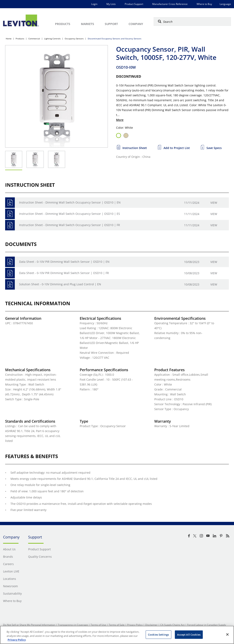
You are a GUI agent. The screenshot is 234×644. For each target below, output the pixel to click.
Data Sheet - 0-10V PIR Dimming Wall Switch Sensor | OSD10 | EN (64, 262)
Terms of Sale (117, 625)
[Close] (227, 634)
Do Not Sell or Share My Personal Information (29, 625)
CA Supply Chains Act (172, 625)
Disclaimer (151, 625)
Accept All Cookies (189, 634)
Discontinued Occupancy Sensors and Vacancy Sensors (115, 39)
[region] (117, 635)
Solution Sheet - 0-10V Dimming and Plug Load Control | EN (60, 284)
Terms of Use (98, 625)
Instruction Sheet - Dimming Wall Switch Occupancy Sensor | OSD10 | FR (70, 225)
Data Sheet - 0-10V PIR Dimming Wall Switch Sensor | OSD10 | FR (64, 273)
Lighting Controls (52, 39)
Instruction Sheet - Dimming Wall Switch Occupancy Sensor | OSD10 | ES (70, 214)
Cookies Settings (158, 634)
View (214, 203)
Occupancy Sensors (74, 39)
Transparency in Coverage (73, 625)
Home (9, 39)
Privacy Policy (135, 625)
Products (20, 39)
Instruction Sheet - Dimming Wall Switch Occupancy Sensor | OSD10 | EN (70, 202)
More (120, 120)
